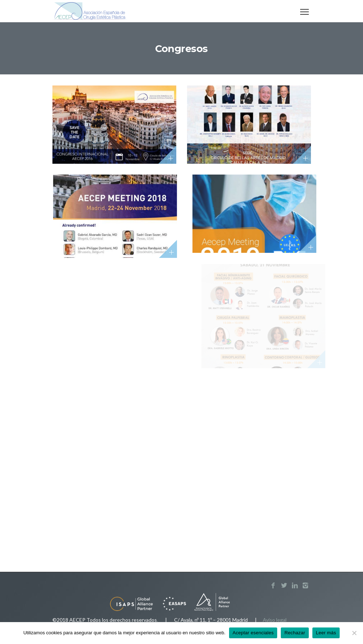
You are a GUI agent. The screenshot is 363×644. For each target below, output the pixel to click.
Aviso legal (275, 620)
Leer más (326, 633)
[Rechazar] (354, 633)
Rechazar (295, 633)
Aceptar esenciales (253, 633)
